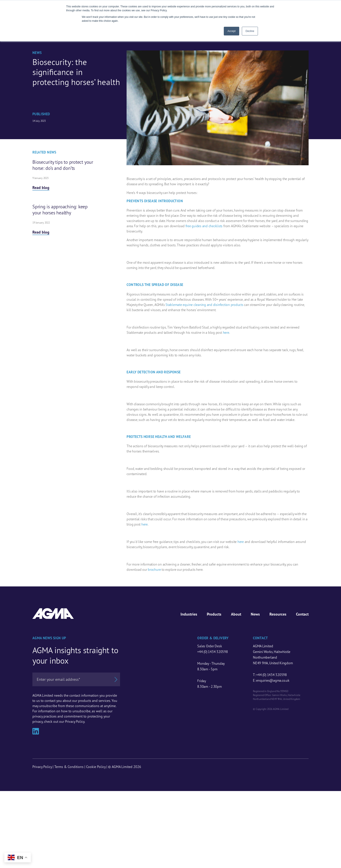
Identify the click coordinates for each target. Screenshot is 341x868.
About (236, 614)
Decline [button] (250, 31)
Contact (302, 614)
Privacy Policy (42, 767)
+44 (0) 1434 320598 (212, 652)
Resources (278, 614)
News (255, 614)
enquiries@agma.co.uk (273, 680)
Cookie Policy (96, 767)
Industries (189, 614)
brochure (154, 569)
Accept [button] (232, 31)
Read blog (41, 188)
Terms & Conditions (69, 767)
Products (214, 614)
